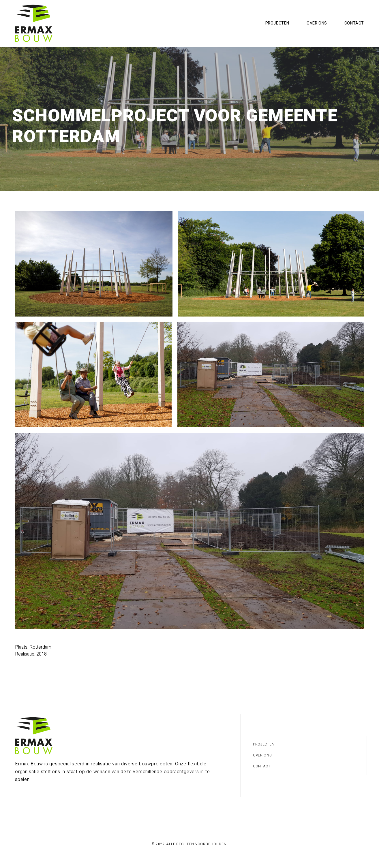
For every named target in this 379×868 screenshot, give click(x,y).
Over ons (317, 23)
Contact (354, 23)
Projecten (277, 23)
